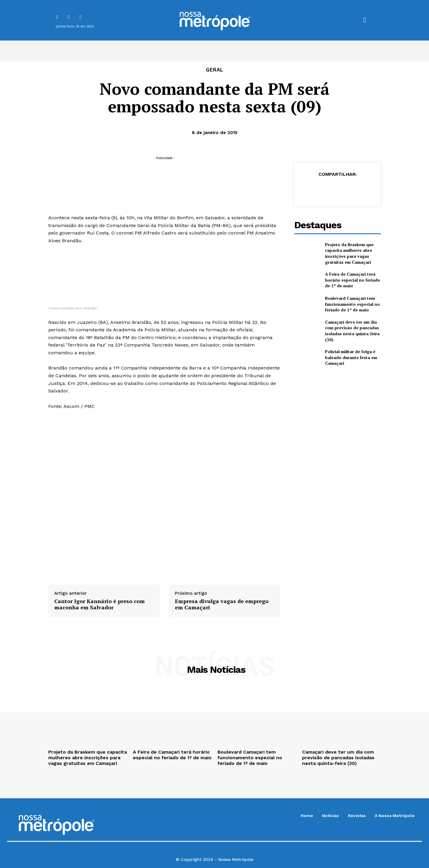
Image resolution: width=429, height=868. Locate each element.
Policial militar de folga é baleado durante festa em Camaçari (351, 357)
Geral (215, 70)
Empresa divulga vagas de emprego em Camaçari (222, 604)
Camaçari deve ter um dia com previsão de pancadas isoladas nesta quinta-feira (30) (352, 331)
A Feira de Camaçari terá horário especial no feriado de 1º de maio (353, 280)
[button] (365, 20)
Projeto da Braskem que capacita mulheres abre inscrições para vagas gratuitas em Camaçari (349, 253)
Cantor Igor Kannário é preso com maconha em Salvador (100, 604)
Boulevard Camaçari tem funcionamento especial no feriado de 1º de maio (352, 304)
